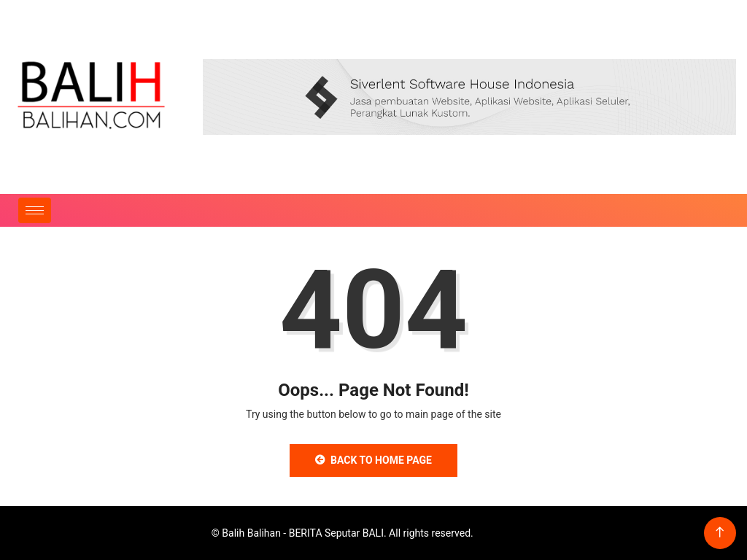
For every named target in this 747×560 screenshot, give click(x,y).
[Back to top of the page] (720, 533)
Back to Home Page (373, 460)
